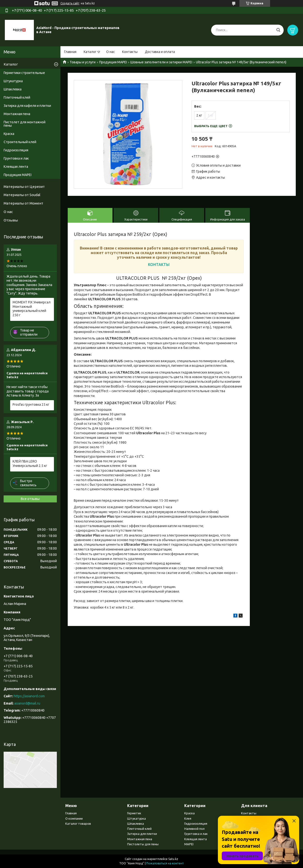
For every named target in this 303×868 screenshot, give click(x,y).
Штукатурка (13, 81)
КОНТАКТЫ (159, 265)
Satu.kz (173, 859)
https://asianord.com (29, 696)
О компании (74, 818)
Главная (70, 52)
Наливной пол (194, 829)
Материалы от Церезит (24, 187)
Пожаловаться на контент (165, 863)
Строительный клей (20, 142)
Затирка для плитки (142, 834)
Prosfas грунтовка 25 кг (31, 405)
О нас (111, 52)
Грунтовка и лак (16, 158)
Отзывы (11, 220)
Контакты (130, 52)
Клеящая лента (16, 167)
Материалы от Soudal (22, 195)
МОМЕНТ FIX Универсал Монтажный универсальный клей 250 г (32, 309)
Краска (9, 134)
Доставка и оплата (160, 52)
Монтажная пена (17, 114)
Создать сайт (70, 3)
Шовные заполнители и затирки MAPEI (161, 62)
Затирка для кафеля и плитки (27, 106)
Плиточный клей (17, 97)
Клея (188, 818)
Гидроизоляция (16, 150)
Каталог (90, 52)
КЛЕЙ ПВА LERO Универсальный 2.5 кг (30, 463)
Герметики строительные (24, 73)
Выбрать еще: (211, 126)
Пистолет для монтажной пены (25, 124)
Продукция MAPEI (113, 62)
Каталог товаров (78, 824)
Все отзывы (30, 499)
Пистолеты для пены (143, 844)
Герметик (134, 813)
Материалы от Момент (23, 203)
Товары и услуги (83, 62)
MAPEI (189, 844)
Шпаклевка (13, 89)
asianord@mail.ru (27, 703)
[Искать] (278, 30)
